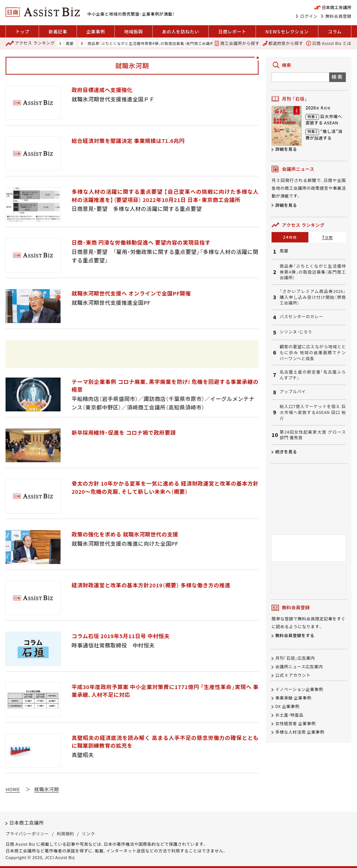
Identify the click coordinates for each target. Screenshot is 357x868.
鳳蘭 (70, 43)
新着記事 (58, 31)
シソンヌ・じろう (296, 332)
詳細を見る (286, 149)
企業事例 (95, 31)
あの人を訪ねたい (181, 31)
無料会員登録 (338, 16)
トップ (22, 31)
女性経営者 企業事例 (295, 723)
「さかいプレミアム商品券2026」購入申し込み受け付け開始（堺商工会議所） (313, 297)
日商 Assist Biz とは (329, 43)
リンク (89, 833)
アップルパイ (293, 391)
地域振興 (133, 31)
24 (290, 237)
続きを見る (286, 451)
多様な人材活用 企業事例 (300, 732)
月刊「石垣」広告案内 (295, 658)
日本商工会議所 (27, 823)
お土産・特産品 (289, 715)
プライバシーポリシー (27, 833)
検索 (337, 77)
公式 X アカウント (293, 675)
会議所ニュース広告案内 (299, 666)
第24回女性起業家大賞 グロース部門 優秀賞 (313, 435)
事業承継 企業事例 (293, 698)
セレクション (287, 31)
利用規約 (66, 833)
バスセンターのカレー (301, 316)
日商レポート (232, 31)
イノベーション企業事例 (299, 689)
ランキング (30, 43)
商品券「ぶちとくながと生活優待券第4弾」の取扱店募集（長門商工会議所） (152, 43)
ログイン (309, 16)
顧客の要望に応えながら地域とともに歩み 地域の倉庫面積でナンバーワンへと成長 (313, 352)
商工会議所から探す (237, 43)
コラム (335, 31)
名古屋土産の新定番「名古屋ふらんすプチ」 (313, 375)
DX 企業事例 (287, 706)
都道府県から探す (283, 43)
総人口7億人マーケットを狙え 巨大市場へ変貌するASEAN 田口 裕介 (313, 412)
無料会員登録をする (295, 636)
